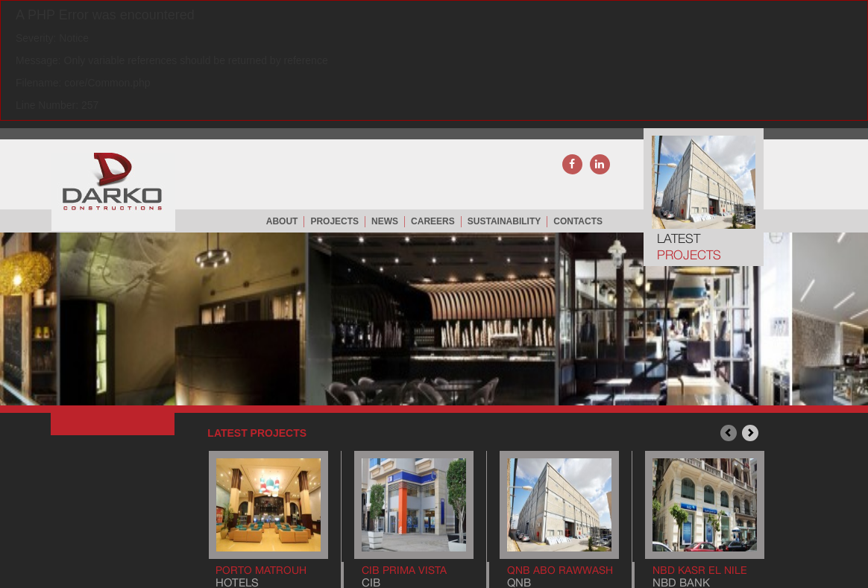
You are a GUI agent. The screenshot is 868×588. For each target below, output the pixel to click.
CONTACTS (578, 221)
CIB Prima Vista (404, 570)
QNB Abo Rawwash (560, 570)
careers (433, 221)
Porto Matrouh (261, 570)
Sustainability (504, 221)
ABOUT (282, 221)
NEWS (385, 221)
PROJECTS (334, 221)
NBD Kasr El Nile (700, 570)
